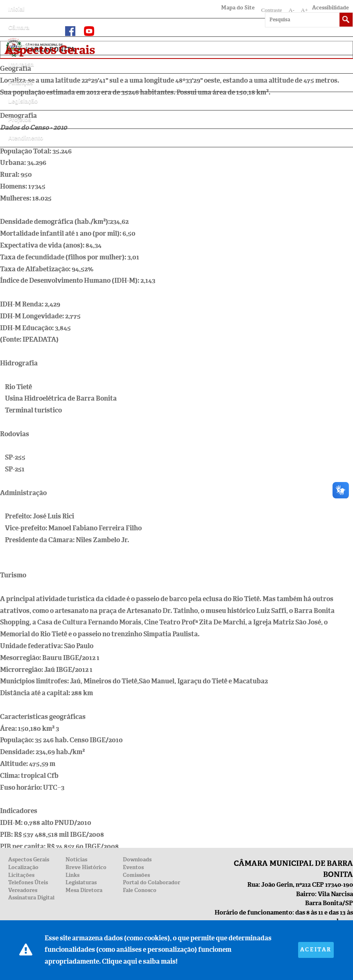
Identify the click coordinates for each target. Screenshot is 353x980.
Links (72, 875)
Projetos (20, 119)
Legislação (23, 101)
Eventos (133, 867)
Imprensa (21, 64)
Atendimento (26, 138)
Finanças (21, 83)
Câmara (19, 27)
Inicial (16, 9)
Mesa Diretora (84, 890)
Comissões (136, 875)
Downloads (137, 859)
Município (21, 46)
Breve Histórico (86, 867)
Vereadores (23, 890)
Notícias (76, 859)
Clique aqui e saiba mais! (140, 961)
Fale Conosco (140, 890)
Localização (23, 867)
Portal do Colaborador (152, 882)
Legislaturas (81, 882)
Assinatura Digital (31, 898)
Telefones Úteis (28, 882)
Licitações (21, 875)
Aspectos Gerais (29, 859)
